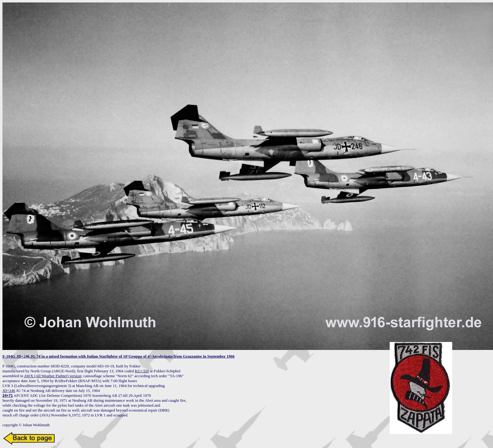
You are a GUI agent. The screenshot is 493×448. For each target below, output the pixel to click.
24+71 (8, 396)
